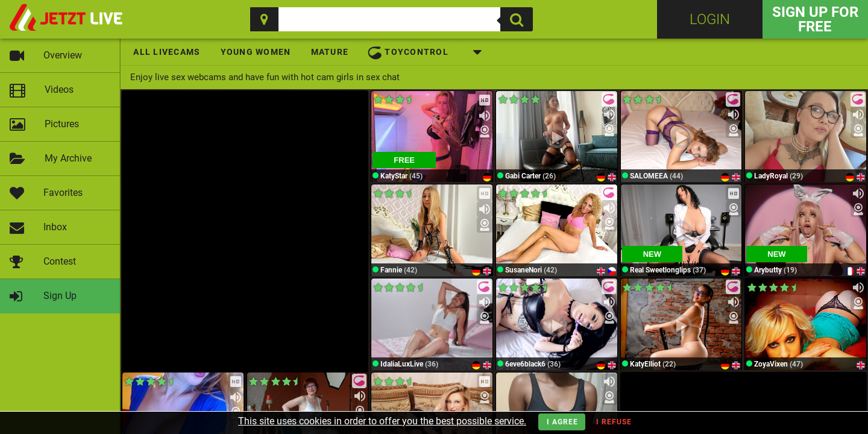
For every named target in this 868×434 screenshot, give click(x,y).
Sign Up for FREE (815, 19)
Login (710, 19)
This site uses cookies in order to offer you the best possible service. (382, 421)
